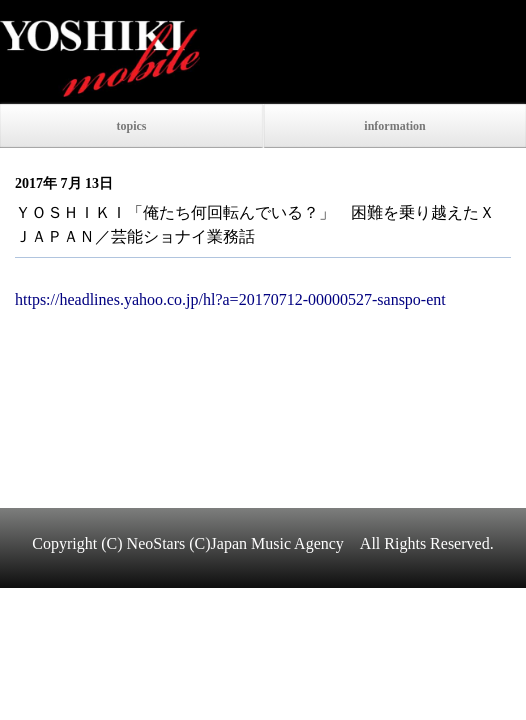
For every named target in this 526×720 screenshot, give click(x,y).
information (394, 126)
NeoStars (156, 543)
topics (132, 126)
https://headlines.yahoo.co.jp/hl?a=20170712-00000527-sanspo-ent (230, 299)
